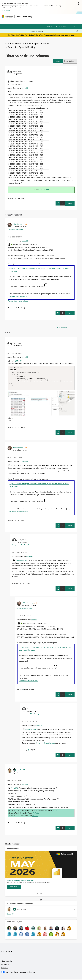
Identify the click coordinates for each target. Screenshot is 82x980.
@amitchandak (49, 744)
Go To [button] (72, 27)
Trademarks (5, 969)
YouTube (56, 811)
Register (50, 26)
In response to (15, 229)
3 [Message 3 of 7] (14, 521)
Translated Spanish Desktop (22, 47)
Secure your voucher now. (65, 35)
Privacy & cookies (7, 962)
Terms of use (5, 965)
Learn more (6, 10)
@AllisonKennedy (22, 561)
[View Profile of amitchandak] (21, 771)
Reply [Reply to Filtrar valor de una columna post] (70, 203)
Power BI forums (13, 43)
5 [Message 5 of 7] (14, 308)
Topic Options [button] (69, 61)
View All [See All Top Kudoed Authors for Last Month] (11, 915)
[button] (58, 61)
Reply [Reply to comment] (70, 313)
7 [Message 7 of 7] (14, 429)
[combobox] (54, 31)
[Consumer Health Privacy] (28, 973)
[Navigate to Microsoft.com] (7, 17)
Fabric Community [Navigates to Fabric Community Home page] (24, 17)
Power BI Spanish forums (37, 43)
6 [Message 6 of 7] (28, 751)
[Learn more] (14, 888)
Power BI (25, 88)
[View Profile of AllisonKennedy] (18, 224)
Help (65, 26)
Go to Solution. (44, 190)
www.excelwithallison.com (19, 296)
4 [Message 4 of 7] (19, 585)
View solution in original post (18, 301)
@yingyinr (39, 744)
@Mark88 (18, 361)
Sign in (58, 26)
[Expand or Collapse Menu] (3, 22)
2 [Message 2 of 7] (14, 824)
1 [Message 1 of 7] (14, 198)
